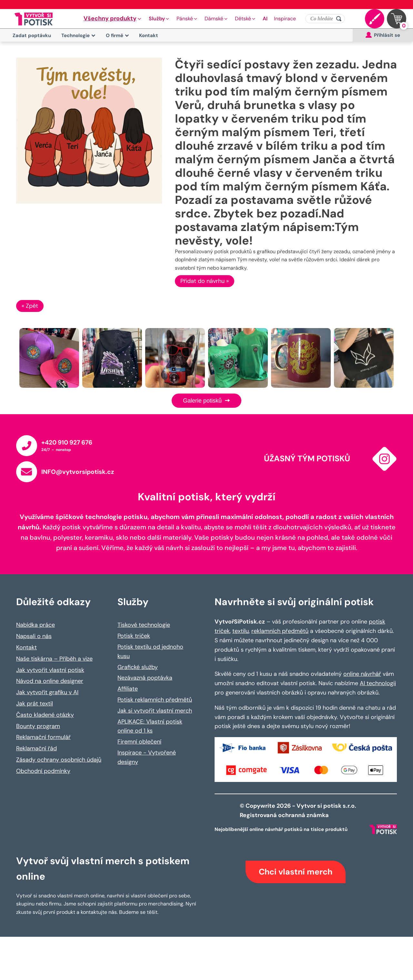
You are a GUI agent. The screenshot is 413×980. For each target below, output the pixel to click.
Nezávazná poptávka (145, 678)
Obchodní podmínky (43, 771)
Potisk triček (134, 636)
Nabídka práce (35, 625)
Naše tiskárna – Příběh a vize (54, 659)
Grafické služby (138, 667)
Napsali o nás (34, 636)
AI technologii (378, 683)
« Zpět (30, 306)
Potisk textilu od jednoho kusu (150, 651)
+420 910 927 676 (67, 442)
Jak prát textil (35, 704)
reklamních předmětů (280, 631)
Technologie (78, 35)
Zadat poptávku (32, 35)
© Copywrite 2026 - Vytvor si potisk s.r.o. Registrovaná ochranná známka (299, 810)
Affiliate (128, 689)
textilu (241, 631)
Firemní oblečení (139, 742)
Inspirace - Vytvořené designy (147, 757)
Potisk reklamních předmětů (155, 700)
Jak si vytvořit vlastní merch (155, 711)
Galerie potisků (206, 401)
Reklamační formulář (43, 737)
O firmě (117, 35)
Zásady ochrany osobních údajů (59, 760)
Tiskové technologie (144, 625)
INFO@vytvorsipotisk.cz (78, 472)
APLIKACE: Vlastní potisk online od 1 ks (150, 726)
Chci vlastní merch (296, 872)
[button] (113, 19)
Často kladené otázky (45, 715)
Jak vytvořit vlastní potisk (50, 670)
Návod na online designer (50, 681)
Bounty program (38, 726)
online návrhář (362, 674)
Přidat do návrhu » (205, 281)
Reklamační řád (36, 748)
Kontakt (149, 35)
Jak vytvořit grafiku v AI (47, 692)
